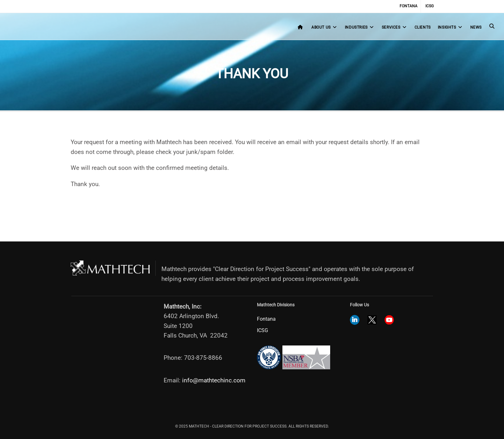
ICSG (429, 6)
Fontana (408, 6)
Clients (423, 27)
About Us (325, 27)
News (476, 27)
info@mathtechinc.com (214, 380)
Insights (451, 27)
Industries (360, 27)
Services (395, 27)
